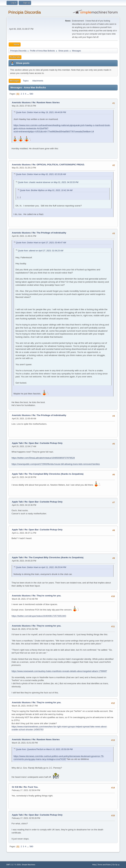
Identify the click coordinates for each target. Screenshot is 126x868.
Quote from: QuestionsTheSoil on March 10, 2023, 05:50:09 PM (44, 749)
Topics (26, 81)
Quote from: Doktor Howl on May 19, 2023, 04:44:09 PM (41, 112)
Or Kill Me (17, 787)
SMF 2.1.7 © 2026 (14, 865)
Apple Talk (17, 443)
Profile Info (15, 57)
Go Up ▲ (116, 865)
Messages (15, 81)
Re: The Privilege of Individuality (49, 233)
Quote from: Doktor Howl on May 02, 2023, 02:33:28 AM (41, 174)
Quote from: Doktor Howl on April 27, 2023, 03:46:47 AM (41, 243)
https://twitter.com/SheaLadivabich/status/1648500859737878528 (43, 458)
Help (94, 865)
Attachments (38, 81)
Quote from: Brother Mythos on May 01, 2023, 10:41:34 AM (46, 190)
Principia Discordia (25, 12)
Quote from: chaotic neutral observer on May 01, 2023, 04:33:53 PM (48, 182)
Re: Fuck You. (31, 787)
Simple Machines (28, 865)
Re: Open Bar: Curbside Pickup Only (44, 443)
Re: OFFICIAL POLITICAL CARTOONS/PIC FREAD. (58, 165)
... (28, 94)
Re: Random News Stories (46, 102)
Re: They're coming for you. (47, 596)
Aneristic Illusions (21, 102)
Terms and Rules (104, 865)
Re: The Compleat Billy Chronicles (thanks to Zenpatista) (54, 474)
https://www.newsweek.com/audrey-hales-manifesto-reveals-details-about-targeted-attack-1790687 (59, 671)
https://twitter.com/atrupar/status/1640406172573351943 (39, 616)
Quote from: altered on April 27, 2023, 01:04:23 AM (41, 251)
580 (31, 94)
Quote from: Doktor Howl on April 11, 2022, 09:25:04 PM (41, 567)
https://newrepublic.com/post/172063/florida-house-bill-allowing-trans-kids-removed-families (56, 464)
